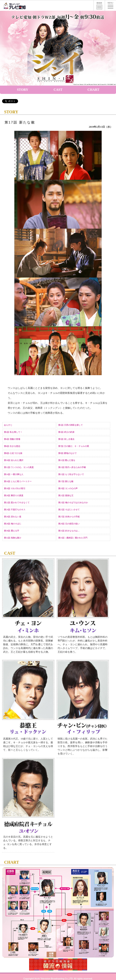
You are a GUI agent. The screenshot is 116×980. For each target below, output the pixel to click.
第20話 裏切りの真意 (14, 495)
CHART (93, 90)
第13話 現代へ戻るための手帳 (72, 467)
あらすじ (8, 425)
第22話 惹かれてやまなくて (17, 503)
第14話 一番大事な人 (14, 474)
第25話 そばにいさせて (69, 510)
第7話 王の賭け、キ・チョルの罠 (74, 446)
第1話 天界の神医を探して (70, 425)
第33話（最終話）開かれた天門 (73, 538)
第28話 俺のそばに (13, 524)
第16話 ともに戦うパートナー (18, 481)
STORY (22, 90)
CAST (58, 90)
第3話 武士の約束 (66, 432)
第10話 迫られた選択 (14, 460)
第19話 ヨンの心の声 (68, 488)
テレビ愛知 (15, 5)
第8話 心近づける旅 (13, 453)
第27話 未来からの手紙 (69, 517)
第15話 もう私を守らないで (71, 474)
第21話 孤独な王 (66, 495)
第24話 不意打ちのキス (15, 510)
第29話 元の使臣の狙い (69, 524)
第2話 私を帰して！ (13, 432)
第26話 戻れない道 (13, 517)
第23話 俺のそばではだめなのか (73, 503)
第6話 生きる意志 (12, 446)
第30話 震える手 (12, 531)
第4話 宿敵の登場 (12, 439)
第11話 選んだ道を (67, 460)
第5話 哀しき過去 (66, 439)
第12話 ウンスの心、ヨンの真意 (19, 467)
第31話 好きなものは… (69, 531)
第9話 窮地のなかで (67, 453)
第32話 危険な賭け (13, 538)
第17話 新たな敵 (66, 481)
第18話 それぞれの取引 (15, 488)
